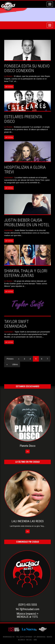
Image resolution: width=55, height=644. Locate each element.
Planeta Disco (28, 446)
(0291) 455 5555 (28, 605)
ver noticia (9, 87)
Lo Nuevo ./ (9, 76)
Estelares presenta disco (23, 119)
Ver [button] (28, 451)
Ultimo (15, 364)
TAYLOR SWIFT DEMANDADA (16, 324)
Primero (10, 359)
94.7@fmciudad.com (27, 609)
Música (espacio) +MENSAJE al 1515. (27, 615)
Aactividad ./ (9, 178)
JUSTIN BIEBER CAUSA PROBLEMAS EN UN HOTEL (27, 222)
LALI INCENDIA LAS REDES (28, 521)
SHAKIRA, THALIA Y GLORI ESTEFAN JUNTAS (26, 273)
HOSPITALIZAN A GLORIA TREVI (25, 170)
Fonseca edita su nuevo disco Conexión (27, 68)
